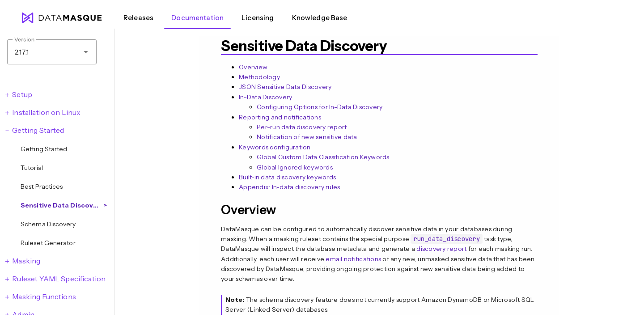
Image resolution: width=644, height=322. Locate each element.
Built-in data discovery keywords (287, 177)
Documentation (197, 18)
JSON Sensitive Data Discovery (285, 87)
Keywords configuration (275, 147)
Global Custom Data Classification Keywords (323, 157)
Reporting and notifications (280, 117)
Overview (253, 67)
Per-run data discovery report (302, 127)
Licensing (258, 18)
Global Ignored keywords (295, 167)
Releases (138, 18)
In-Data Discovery (265, 97)
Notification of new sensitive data (307, 137)
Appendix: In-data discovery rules (289, 187)
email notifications (353, 259)
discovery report (441, 249)
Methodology (259, 77)
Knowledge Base (320, 18)
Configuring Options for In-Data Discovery (320, 107)
